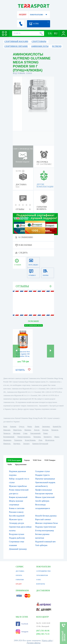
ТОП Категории (14, 460)
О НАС (39, 580)
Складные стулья (42, 471)
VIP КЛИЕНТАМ (42, 575)
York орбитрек (41, 545)
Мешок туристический (45, 497)
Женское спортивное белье (47, 523)
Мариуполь (17, 430)
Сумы (25, 433)
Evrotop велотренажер (44, 531)
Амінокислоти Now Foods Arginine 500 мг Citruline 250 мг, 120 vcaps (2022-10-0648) (23, 356)
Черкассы (7, 433)
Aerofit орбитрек (42, 501)
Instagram (22, 632)
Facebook (22, 624)
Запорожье (46, 426)
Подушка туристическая (45, 527)
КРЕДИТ (19, 584)
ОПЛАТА (19, 575)
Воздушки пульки (17, 534)
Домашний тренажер (18, 549)
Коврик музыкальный (18, 497)
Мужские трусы (16, 519)
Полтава (45, 430)
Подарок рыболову (17, 538)
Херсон (37, 430)
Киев (5, 426)
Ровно (46, 433)
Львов (37, 426)
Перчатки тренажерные (45, 479)
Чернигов (55, 430)
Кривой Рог (57, 426)
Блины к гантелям (17, 508)
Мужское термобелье (18, 486)
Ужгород (26, 444)
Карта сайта (47, 641)
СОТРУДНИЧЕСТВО (43, 571)
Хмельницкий (35, 433)
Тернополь (18, 440)
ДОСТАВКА (20, 571)
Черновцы (37, 437)
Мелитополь (50, 440)
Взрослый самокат (43, 519)
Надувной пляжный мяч (45, 542)
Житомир (17, 433)
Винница (28, 430)
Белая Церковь (30, 440)
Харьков (13, 426)
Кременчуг (48, 437)
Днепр (29, 426)
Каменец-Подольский (40, 444)
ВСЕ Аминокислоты (34, 325)
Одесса (21, 426)
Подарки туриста (42, 475)
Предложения (21, 464)
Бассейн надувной (17, 516)
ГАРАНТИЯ (20, 580)
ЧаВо (10, 464)
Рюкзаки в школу (16, 512)
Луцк (40, 440)
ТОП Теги (37, 460)
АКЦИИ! (23, 15)
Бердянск (17, 444)
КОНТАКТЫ (41, 584)
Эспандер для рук (17, 523)
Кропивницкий (9, 437)
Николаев (7, 430)
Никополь (7, 444)
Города (27, 460)
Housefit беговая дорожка (46, 516)
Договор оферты (34, 643)
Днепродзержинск (24, 437)
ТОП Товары (50, 460)
